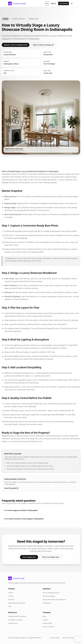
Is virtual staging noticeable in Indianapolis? (22, 510)
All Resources (13, 623)
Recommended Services (17, 603)
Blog (44, 616)
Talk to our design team (51, 557)
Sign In (53, 3)
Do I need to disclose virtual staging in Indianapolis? (25, 519)
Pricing (11, 596)
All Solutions (47, 603)
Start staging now (29, 557)
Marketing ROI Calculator (17, 616)
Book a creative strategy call (43, 45)
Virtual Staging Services (51, 593)
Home (11, 593)
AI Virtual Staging (49, 596)
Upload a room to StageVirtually (16, 45)
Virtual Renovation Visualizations (54, 600)
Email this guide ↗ (11, 488)
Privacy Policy (47, 623)
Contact (45, 620)
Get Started (64, 3)
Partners (11, 600)
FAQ (10, 606)
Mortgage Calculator (16, 620)
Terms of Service (49, 627)
